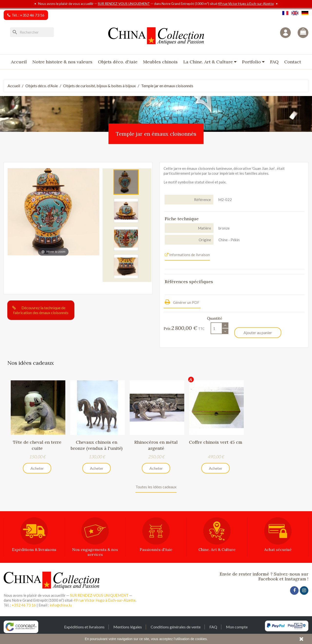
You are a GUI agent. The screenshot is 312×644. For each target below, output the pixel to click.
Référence (202, 200)
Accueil (19, 62)
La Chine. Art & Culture (209, 62)
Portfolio (252, 62)
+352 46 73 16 (32, 15)
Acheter (37, 468)
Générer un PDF (182, 302)
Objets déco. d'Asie (118, 62)
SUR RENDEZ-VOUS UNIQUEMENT (124, 4)
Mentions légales (128, 627)
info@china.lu (61, 605)
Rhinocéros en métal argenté (156, 445)
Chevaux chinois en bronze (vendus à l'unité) (97, 445)
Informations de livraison (187, 255)
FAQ (274, 62)
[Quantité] (216, 328)
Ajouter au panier (258, 332)
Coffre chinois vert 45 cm (216, 442)
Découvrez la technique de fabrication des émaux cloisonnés (41, 310)
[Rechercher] (32, 32)
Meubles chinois (160, 62)
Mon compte (237, 627)
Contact (293, 62)
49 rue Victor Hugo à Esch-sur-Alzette (246, 4)
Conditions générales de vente (176, 627)
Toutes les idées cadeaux (156, 487)
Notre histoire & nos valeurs (62, 62)
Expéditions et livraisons (84, 627)
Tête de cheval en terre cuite (37, 445)
